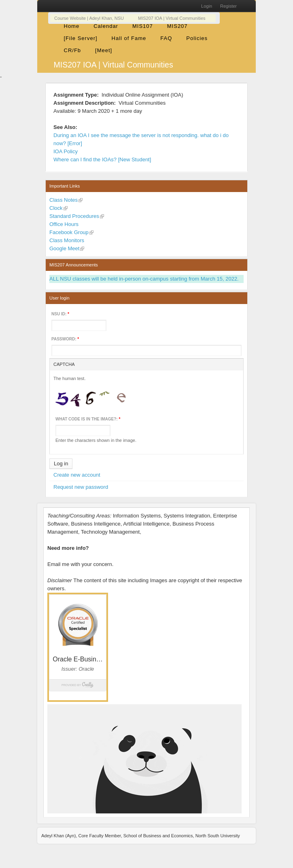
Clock (56, 208)
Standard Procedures (74, 216)
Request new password (81, 487)
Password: (65, 339)
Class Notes (64, 200)
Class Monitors (67, 240)
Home (72, 26)
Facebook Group (69, 232)
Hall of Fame (129, 38)
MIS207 (177, 26)
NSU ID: (60, 314)
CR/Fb (73, 50)
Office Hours (64, 224)
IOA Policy (66, 151)
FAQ (166, 38)
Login (207, 6)
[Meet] (104, 50)
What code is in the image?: (88, 419)
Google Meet (64, 248)
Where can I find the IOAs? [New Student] (102, 159)
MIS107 (143, 26)
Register (228, 6)
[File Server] (81, 38)
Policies (197, 38)
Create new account (77, 475)
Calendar (106, 26)
